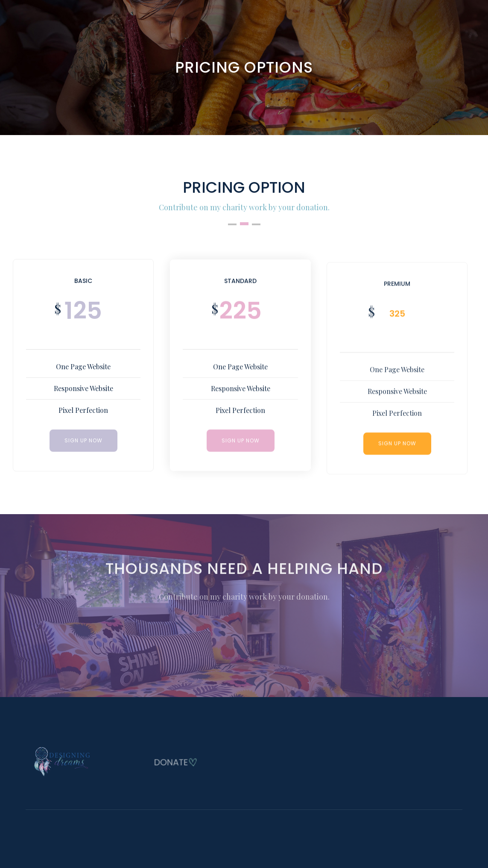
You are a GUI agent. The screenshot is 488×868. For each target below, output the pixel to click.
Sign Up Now (240, 441)
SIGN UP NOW (83, 440)
